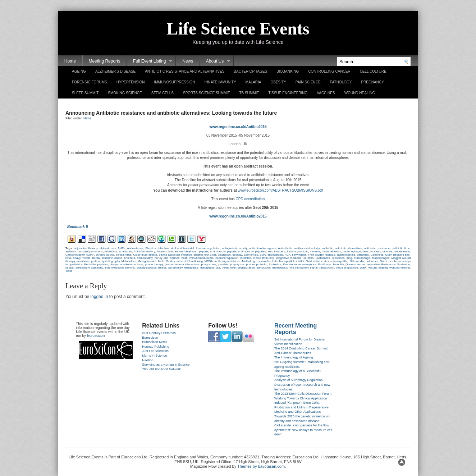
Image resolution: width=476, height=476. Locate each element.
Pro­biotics (275, 264)
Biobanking (288, 71)
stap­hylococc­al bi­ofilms (120, 268)
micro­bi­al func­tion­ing (190, 261)
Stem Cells (163, 93)
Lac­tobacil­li (322, 258)
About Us (215, 61)
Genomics (377, 255)
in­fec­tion (246, 258)
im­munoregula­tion (227, 258)
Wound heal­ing (378, 268)
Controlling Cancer (329, 71)
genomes (363, 255)
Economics (251, 255)
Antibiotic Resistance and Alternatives (185, 71)
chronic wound (105, 255)
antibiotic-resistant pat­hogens (84, 251)
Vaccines (326, 93)
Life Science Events (238, 29)
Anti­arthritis (285, 248)
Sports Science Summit (206, 93)
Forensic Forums (90, 82)
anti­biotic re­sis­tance (377, 248)
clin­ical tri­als (123, 255)
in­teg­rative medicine (289, 258)
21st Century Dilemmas (159, 333)
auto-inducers (276, 251)
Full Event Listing (150, 61)
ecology (237, 255)
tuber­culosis (280, 268)
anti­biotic (328, 248)
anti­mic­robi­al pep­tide (223, 251)
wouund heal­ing (400, 268)
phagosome (209, 264)
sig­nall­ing (97, 268)
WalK (363, 268)
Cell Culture (373, 71)
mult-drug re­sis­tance (227, 261)
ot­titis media (356, 261)
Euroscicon (96, 336)
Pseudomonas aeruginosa (300, 264)
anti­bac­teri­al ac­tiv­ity (307, 248)
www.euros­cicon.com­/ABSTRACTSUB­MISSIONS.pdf (280, 190)
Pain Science (308, 82)
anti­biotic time (401, 248)
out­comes (372, 261)
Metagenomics (147, 261)
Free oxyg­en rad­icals (322, 255)
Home (70, 61)
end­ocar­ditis (275, 255)
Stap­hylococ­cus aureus (152, 268)
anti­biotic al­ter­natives (349, 248)
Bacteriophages (250, 71)
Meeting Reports (104, 61)
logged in (99, 297)
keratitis (308, 258)
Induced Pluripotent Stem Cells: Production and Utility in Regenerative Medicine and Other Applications (301, 407)
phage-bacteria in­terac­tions (182, 264)
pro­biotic (261, 264)
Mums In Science (154, 356)
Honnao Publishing (156, 347)
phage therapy (154, 264)
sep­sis (70, 268)
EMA (263, 255)
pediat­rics (76, 264)
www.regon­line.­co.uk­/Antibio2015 (238, 127)
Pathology (341, 82)
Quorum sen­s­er (355, 264)
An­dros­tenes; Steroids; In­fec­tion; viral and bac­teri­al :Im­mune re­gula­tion (173, 248)
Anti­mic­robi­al (165, 251)
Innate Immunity (220, 82)
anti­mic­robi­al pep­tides (252, 251)
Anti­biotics (111, 251)
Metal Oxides (167, 261)
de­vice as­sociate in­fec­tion (175, 255)
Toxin (225, 268)
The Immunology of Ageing (294, 357)
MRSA (208, 261)
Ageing (79, 71)
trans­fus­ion (263, 268)
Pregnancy (372, 82)
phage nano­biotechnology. (126, 264)
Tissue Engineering (288, 93)
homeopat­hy (145, 258)
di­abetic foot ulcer (205, 255)
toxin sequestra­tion (243, 268)
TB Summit (249, 93)
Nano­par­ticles (288, 261)
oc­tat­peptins (321, 261)
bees (365, 251)
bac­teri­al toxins (331, 251)
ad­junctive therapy (86, 248)
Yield (69, 271)
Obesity (278, 82)
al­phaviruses (108, 248)
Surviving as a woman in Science (166, 365)
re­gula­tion (373, 264)
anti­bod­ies (125, 251)
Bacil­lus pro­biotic (297, 251)
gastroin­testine (346, 255)
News (188, 61)
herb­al (96, 258)
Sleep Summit (85, 93)
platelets (223, 264)
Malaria (253, 82)
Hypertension (131, 82)
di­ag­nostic (224, 255)
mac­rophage (362, 258)
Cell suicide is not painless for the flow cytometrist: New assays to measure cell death (303, 430)
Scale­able (404, 264)
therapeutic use (210, 268)
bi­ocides (376, 251)
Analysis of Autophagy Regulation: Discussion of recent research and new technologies (302, 385)
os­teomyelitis (339, 261)
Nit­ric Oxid (305, 261)
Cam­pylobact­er (75, 255)
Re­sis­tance (388, 264)
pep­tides (102, 264)
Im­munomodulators (201, 258)
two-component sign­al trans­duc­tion (312, 268)
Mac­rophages (381, 258)
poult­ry (250, 264)
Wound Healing (360, 93)
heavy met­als (82, 258)
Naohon (148, 360)
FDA (288, 255)
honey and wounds (167, 258)
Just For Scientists (155, 351)
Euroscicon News (155, 342)
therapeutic (192, 268)
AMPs (121, 248)
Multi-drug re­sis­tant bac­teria (260, 261)
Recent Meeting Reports (296, 329)
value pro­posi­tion (347, 268)
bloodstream (402, 251)
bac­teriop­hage (352, 251)
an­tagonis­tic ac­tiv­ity (235, 248)
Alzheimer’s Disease (115, 71)
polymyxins (237, 264)
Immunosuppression (175, 82)
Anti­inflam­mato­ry (144, 251)
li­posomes (338, 258)
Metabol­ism (129, 261)
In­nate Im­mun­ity (263, 258)
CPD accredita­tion (250, 199)
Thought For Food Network (161, 369)
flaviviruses (299, 255)
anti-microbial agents (263, 248)
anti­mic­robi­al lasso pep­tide (191, 251)
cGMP (90, 255)
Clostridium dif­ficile (145, 255)
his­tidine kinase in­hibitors (119, 258)
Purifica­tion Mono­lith (331, 264)
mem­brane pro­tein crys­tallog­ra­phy (98, 261)
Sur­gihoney (175, 268)
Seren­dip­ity (83, 268)
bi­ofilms (387, 251)
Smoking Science (125, 93)
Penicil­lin (90, 264)
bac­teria (315, 251)
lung (349, 258)
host (184, 258)
